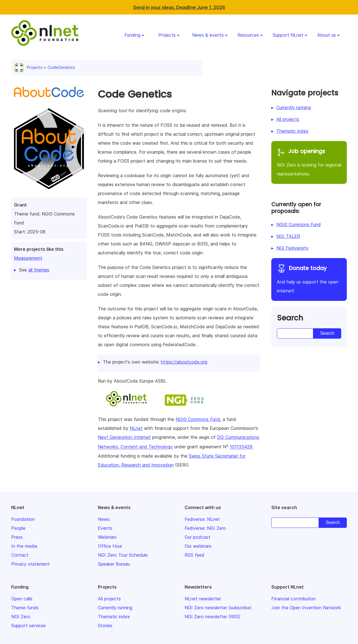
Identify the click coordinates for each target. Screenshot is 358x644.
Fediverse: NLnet (202, 519)
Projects (167, 35)
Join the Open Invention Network (306, 608)
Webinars (107, 537)
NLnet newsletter (203, 599)
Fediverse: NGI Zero (205, 528)
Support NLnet (288, 35)
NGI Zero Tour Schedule (123, 555)
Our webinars (198, 546)
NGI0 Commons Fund (198, 419)
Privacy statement (30, 564)
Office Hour (110, 546)
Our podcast (197, 537)
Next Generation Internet (124, 437)
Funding (132, 35)
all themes (39, 270)
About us (327, 35)
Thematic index (292, 131)
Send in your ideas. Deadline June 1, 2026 (179, 7)
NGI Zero (21, 617)
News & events (208, 35)
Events (105, 528)
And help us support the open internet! (309, 279)
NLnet (136, 428)
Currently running (294, 107)
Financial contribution (294, 599)
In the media (24, 546)
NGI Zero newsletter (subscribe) (218, 608)
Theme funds (25, 608)
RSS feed (195, 555)
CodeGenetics (61, 67)
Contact (20, 555)
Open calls (22, 599)
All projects (288, 119)
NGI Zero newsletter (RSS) (213, 617)
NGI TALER (288, 236)
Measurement (28, 258)
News (104, 519)
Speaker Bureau (114, 564)
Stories (105, 626)
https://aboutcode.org (184, 362)
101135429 (241, 447)
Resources (248, 35)
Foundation (23, 519)
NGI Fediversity (292, 248)
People (18, 528)
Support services (29, 626)
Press (17, 537)
